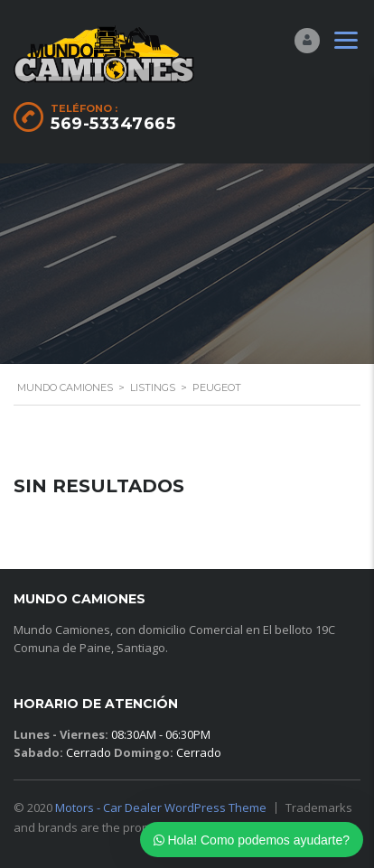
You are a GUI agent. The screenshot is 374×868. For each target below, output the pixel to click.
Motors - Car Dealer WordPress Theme (161, 807)
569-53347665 (113, 124)
